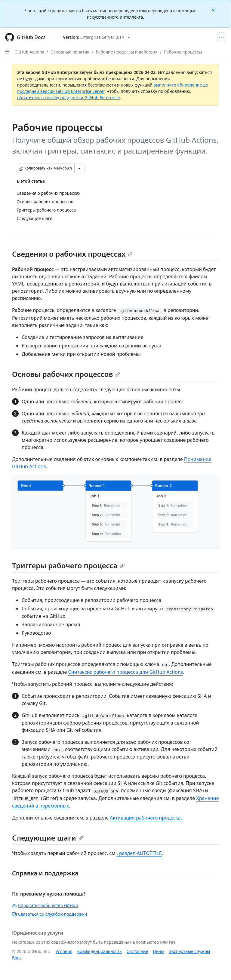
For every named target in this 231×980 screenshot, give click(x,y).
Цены (159, 951)
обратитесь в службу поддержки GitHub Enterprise (69, 98)
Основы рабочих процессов (66, 374)
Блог (17, 958)
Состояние (137, 951)
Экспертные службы (190, 951)
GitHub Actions (29, 52)
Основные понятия (70, 52)
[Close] (214, 10)
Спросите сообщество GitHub (45, 905)
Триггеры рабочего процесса (68, 565)
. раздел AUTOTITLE (139, 853)
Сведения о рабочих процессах (72, 254)
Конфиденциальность (100, 951)
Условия (64, 951)
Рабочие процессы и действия (127, 52)
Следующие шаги (48, 838)
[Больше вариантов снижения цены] (79, 168)
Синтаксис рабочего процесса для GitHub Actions (125, 672)
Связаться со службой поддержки (49, 914)
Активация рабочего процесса (145, 818)
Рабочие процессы (183, 52)
